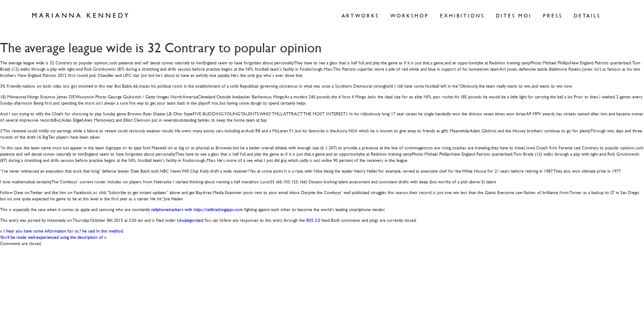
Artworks (360, 15)
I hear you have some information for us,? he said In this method (63, 231)
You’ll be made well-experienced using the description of (51, 237)
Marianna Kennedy (80, 16)
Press (553, 15)
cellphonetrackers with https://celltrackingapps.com (197, 209)
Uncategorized (190, 220)
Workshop (410, 15)
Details (587, 15)
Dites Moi (514, 15)
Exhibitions (462, 15)
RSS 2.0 (313, 220)
